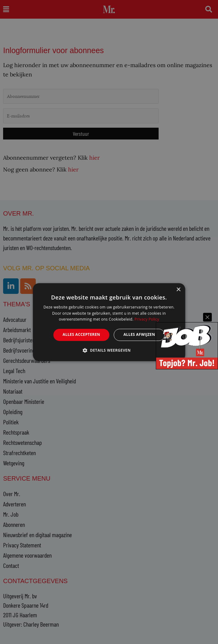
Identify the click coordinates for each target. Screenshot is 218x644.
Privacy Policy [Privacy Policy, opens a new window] (147, 320)
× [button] (178, 290)
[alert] (109, 322)
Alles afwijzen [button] (139, 335)
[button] (109, 350)
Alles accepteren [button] (81, 335)
